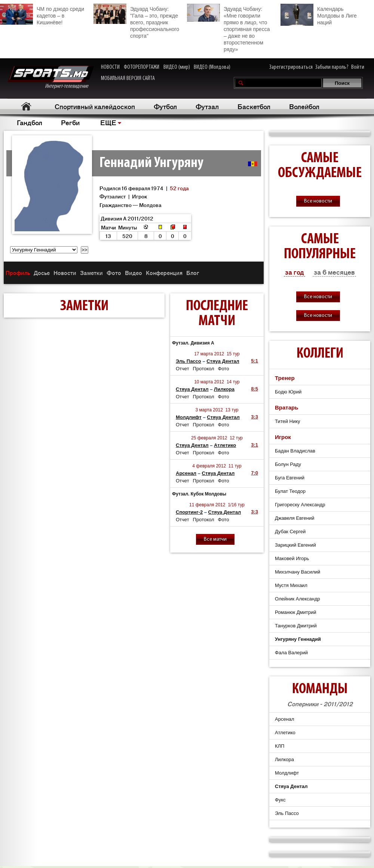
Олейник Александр (298, 599)
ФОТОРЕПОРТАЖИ (142, 67)
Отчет (183, 369)
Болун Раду (288, 464)
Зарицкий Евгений (295, 545)
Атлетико (225, 445)
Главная (26, 106)
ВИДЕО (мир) (177, 67)
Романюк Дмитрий (295, 612)
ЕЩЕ (108, 122)
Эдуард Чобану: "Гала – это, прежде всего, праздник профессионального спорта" (136, 21)
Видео (134, 273)
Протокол (204, 369)
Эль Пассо (188, 361)
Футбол (165, 106)
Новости (65, 273)
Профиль (18, 273)
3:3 (255, 417)
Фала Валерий (291, 653)
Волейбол (304, 106)
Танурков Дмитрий (296, 626)
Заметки (91, 273)
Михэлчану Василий (298, 572)
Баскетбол (254, 106)
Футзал (207, 106)
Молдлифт (189, 417)
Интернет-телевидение (51, 78)
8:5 (255, 389)
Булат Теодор (290, 491)
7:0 (255, 473)
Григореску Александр (300, 505)
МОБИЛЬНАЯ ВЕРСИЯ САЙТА (128, 78)
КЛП (280, 746)
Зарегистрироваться (291, 67)
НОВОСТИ (110, 67)
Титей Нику (288, 421)
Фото (114, 273)
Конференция (164, 273)
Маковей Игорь (292, 558)
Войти (358, 67)
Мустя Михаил (291, 585)
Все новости (318, 201)
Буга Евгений (290, 478)
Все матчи (215, 539)
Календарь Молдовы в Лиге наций (319, 15)
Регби (70, 122)
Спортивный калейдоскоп (95, 106)
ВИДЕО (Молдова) (212, 67)
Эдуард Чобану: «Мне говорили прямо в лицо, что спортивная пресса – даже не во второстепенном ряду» (228, 28)
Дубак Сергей (290, 532)
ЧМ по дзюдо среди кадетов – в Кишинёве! (42, 15)
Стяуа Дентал (223, 361)
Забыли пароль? (332, 67)
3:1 (255, 445)
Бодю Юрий (288, 392)
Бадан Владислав (295, 451)
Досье (42, 273)
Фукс (280, 800)
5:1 (255, 361)
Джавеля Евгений (295, 518)
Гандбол (30, 122)
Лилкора (224, 389)
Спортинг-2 (189, 512)
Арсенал (186, 473)
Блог (193, 273)
